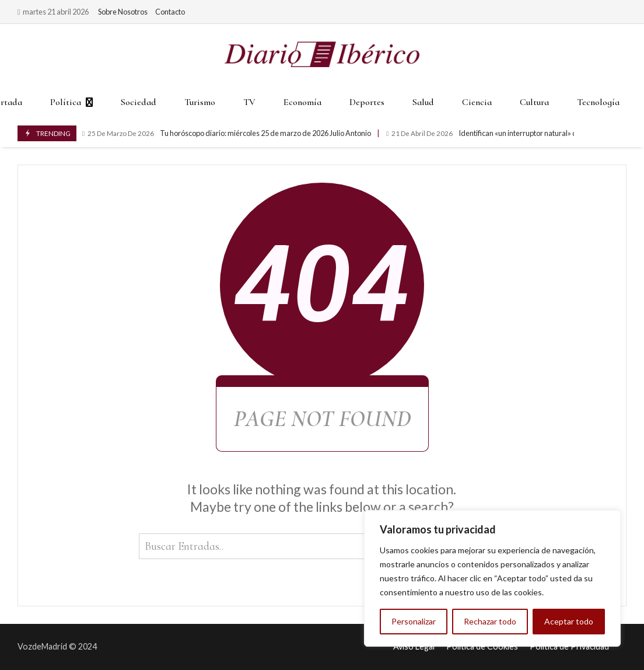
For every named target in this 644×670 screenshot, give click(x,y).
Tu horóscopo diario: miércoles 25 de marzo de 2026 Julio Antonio (227, 133)
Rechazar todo (490, 621)
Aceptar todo (569, 621)
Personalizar (414, 621)
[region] (492, 578)
